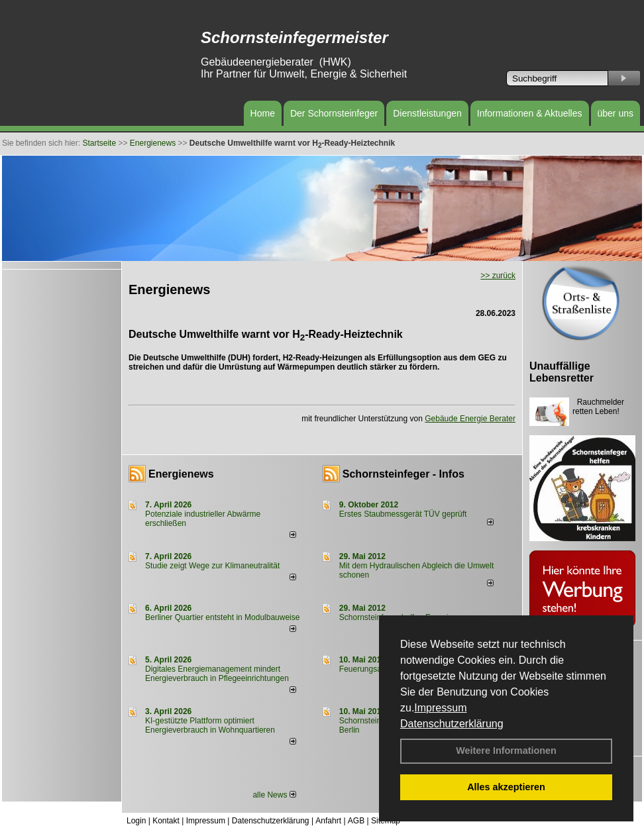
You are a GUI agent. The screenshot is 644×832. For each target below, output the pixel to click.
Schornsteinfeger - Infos (403, 474)
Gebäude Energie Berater (470, 419)
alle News (274, 795)
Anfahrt (328, 821)
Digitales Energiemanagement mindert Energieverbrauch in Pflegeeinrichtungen (217, 674)
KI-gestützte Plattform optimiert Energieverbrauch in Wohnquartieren (210, 725)
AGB (356, 821)
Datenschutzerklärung (452, 724)
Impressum (440, 708)
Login (136, 821)
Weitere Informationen (506, 751)
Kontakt (166, 821)
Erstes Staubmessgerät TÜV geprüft (403, 514)
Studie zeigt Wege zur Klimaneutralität (212, 566)
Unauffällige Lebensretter (562, 372)
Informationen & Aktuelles (530, 113)
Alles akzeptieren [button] (506, 787)
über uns (616, 113)
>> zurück (498, 276)
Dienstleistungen (427, 113)
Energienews (181, 474)
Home (263, 113)
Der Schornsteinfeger (334, 113)
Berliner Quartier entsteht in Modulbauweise (222, 617)
